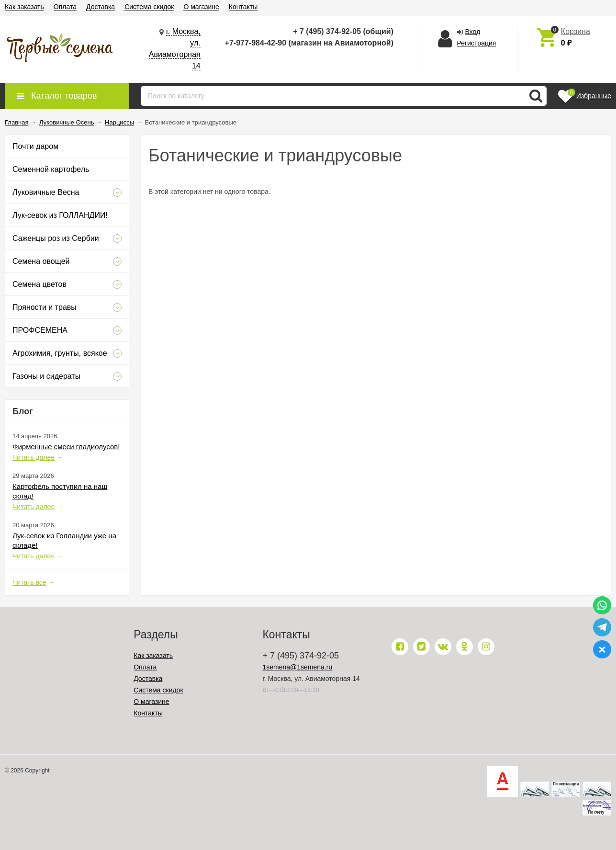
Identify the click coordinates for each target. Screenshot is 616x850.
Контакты (243, 7)
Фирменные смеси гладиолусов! (66, 447)
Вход (473, 32)
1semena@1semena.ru (297, 667)
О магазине (201, 7)
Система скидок (149, 7)
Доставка (101, 7)
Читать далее (34, 457)
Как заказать (24, 7)
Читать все (29, 582)
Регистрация (477, 43)
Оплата (65, 7)
